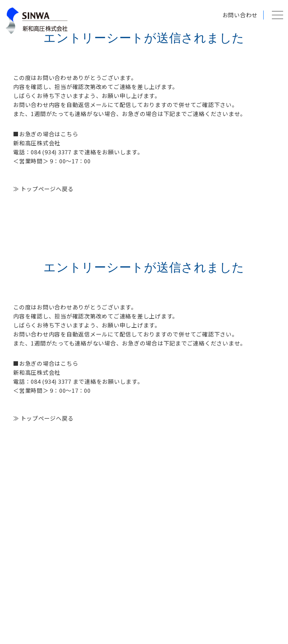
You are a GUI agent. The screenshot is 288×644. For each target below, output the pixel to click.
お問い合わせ (240, 15)
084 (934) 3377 (51, 152)
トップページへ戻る (47, 189)
